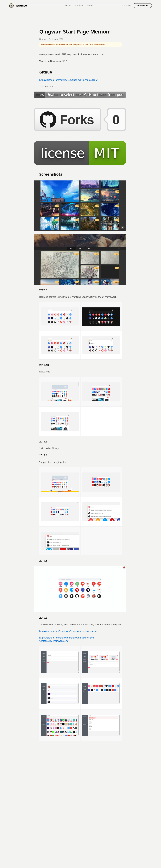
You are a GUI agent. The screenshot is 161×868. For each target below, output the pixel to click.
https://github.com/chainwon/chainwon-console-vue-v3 (68, 631)
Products (91, 5)
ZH (129, 5)
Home (68, 5)
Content (79, 5)
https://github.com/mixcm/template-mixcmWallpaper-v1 (69, 80)
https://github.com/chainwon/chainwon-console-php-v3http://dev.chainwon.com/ (67, 639)
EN (124, 5)
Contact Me (142, 5)
